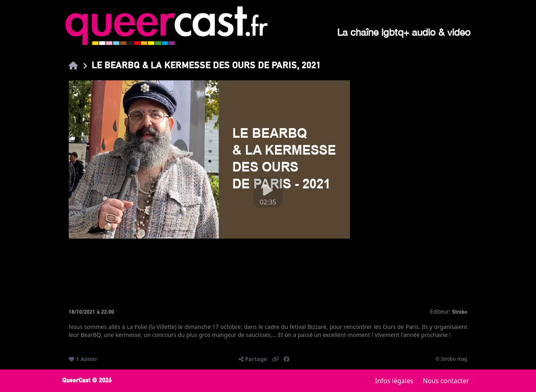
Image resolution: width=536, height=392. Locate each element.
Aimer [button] (89, 359)
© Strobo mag (451, 359)
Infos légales (394, 381)
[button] (276, 359)
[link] (73, 65)
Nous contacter (446, 381)
